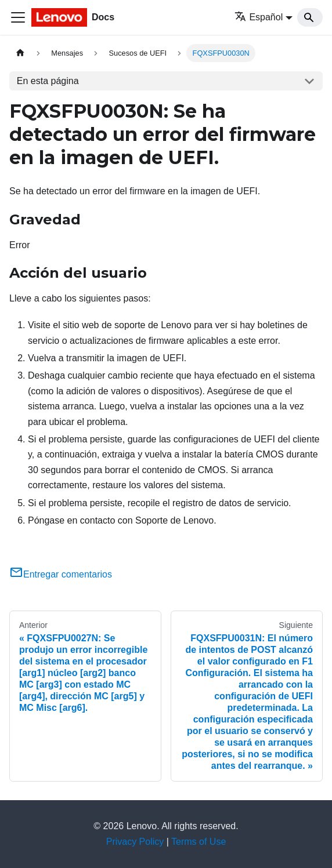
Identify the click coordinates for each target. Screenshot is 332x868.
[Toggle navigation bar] (18, 17)
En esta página (48, 81)
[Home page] (20, 53)
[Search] (310, 17)
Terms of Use (199, 842)
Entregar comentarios (61, 574)
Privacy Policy (135, 842)
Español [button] (259, 17)
